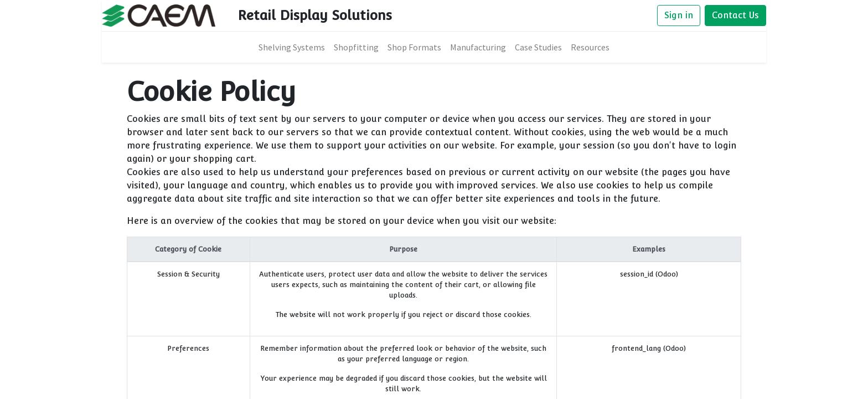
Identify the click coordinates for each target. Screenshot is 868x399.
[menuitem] (292, 47)
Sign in (679, 15)
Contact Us (735, 15)
